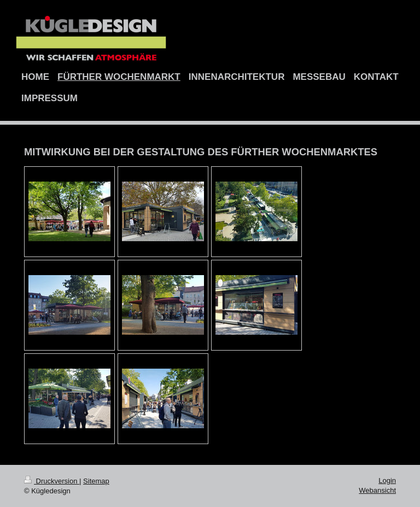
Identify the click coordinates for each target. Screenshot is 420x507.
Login (387, 480)
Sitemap (96, 481)
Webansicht (377, 490)
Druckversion (52, 481)
